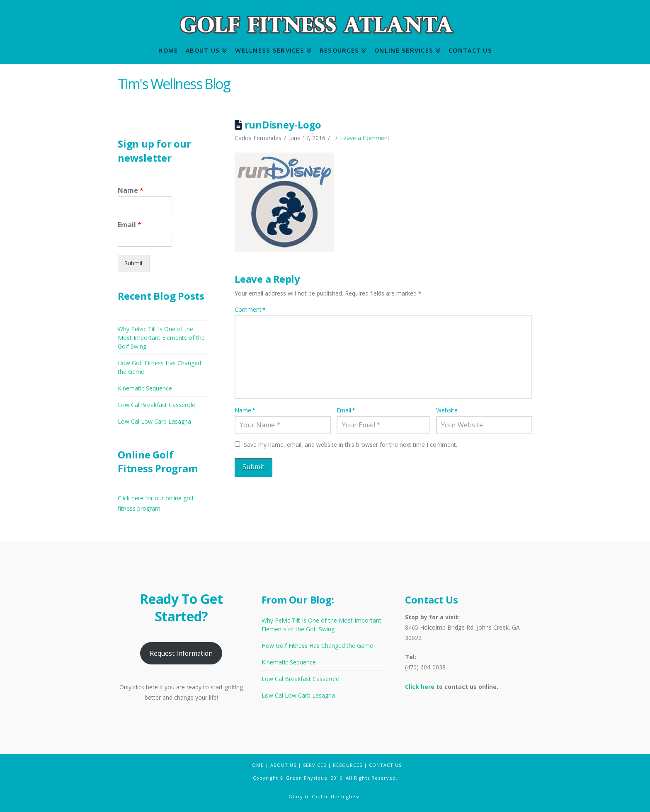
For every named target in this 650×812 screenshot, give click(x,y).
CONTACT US (385, 765)
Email (346, 410)
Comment (250, 309)
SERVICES (315, 765)
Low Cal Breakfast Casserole (156, 405)
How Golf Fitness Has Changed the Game (317, 646)
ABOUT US (283, 765)
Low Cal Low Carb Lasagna (154, 421)
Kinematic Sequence (145, 388)
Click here (420, 687)
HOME (256, 765)
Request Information (181, 653)
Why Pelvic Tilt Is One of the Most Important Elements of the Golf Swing (161, 338)
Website (447, 410)
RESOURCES (348, 765)
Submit (134, 263)
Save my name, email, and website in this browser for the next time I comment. (350, 445)
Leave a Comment (365, 138)
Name (245, 410)
